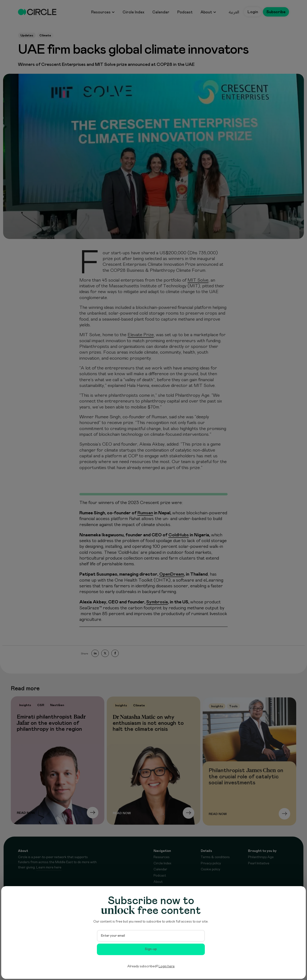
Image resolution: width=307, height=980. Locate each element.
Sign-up (151, 949)
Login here (167, 966)
